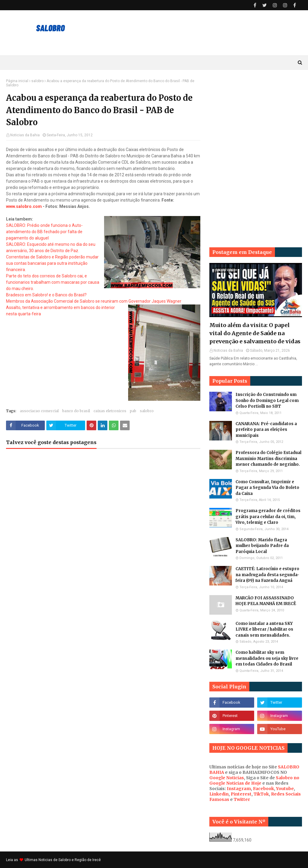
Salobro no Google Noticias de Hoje (254, 780)
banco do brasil (76, 411)
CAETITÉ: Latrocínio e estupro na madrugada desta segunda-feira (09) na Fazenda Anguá (267, 575)
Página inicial (17, 81)
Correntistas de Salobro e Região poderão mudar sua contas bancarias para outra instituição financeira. (52, 263)
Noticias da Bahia (25, 135)
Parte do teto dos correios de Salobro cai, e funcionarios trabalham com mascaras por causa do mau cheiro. (53, 282)
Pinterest (241, 794)
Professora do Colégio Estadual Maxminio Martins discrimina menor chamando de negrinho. (268, 459)
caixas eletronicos (110, 411)
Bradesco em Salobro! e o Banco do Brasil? (46, 295)
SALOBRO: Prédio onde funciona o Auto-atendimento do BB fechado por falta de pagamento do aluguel (44, 232)
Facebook (263, 789)
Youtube (285, 789)
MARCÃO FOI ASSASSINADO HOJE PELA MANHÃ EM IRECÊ (266, 601)
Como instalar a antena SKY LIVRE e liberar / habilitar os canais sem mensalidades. (264, 629)
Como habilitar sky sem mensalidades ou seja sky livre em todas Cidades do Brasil (267, 658)
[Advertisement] (256, 116)
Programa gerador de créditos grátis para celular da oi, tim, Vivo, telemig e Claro (268, 517)
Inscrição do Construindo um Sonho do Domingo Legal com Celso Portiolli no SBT (267, 400)
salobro (37, 81)
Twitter (242, 799)
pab (133, 411)
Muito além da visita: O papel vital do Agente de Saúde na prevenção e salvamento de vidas (255, 333)
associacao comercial (39, 411)
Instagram (239, 789)
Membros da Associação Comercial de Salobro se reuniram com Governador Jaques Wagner (94, 301)
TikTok (261, 794)
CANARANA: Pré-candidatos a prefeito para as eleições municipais (266, 430)
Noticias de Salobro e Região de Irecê (70, 860)
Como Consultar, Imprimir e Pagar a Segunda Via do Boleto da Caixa (267, 488)
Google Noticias (227, 778)
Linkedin (219, 794)
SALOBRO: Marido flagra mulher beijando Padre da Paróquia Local (262, 546)
